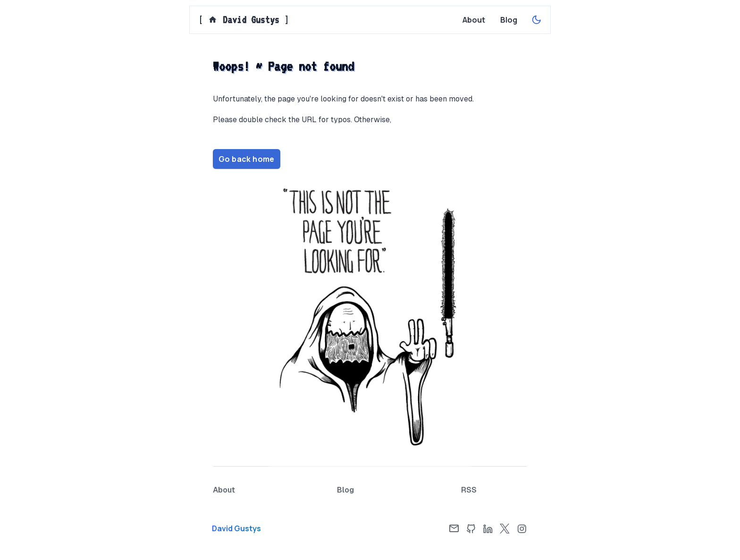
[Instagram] (522, 528)
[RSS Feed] (469, 490)
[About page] (474, 20)
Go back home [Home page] (247, 159)
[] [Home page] (244, 20)
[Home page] (261, 528)
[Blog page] (509, 20)
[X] (505, 528)
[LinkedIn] (488, 528)
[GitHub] (471, 528)
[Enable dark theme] (537, 20)
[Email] (454, 528)
